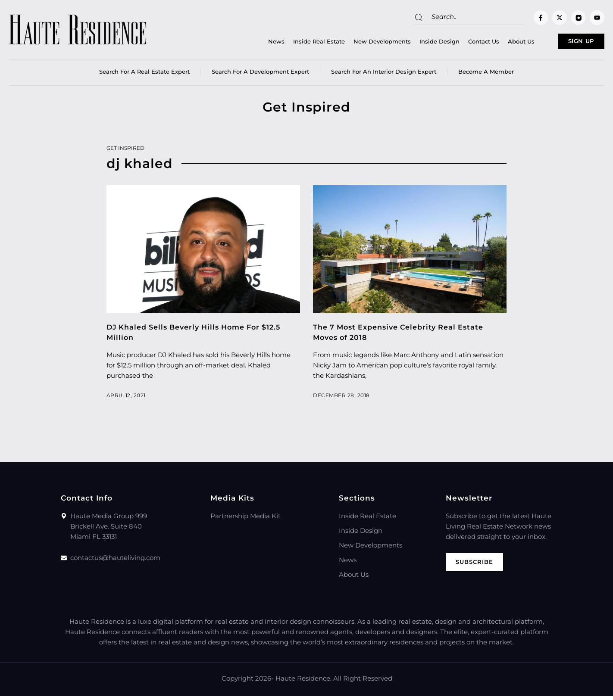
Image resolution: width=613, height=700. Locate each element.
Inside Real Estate (292, 44)
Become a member (486, 75)
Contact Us (457, 44)
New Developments (355, 44)
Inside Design (413, 44)
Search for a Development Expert (260, 75)
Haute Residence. (303, 682)
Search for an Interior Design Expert (384, 75)
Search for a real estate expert (144, 75)
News (250, 44)
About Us (494, 44)
